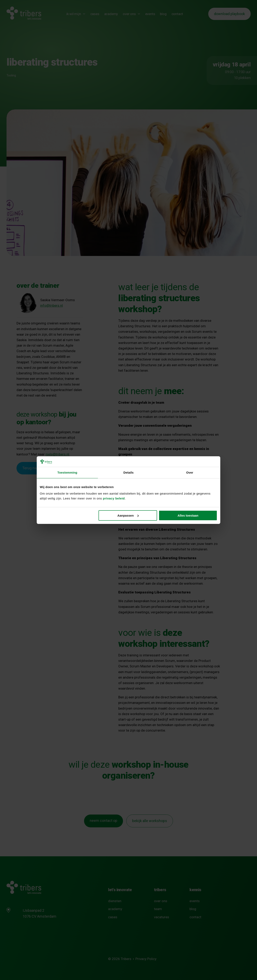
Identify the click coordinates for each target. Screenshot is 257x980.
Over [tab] (190, 472)
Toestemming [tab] (67, 472)
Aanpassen (128, 515)
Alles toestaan (188, 515)
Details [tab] (128, 472)
